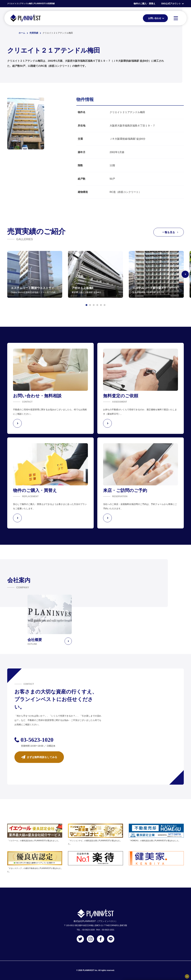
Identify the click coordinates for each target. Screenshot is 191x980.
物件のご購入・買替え (145, 4)
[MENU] (176, 18)
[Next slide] (185, 274)
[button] (86, 305)
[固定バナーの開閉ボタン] (187, 976)
